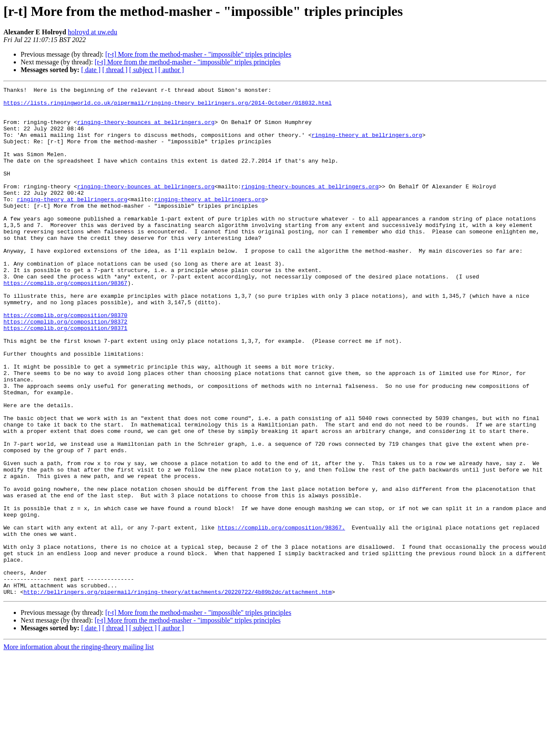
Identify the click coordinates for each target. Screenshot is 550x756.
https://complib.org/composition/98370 (65, 361)
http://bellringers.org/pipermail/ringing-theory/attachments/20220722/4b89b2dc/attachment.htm (178, 693)
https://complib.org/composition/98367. (281, 616)
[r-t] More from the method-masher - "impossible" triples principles (198, 54)
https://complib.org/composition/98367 (65, 323)
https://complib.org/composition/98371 (65, 377)
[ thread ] (115, 70)
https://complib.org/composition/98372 (65, 369)
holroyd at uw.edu (93, 32)
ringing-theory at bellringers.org (367, 145)
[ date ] (91, 70)
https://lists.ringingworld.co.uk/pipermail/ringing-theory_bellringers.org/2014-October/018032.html (167, 106)
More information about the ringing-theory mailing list (79, 748)
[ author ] (171, 70)
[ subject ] (143, 70)
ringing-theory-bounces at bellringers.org (146, 130)
